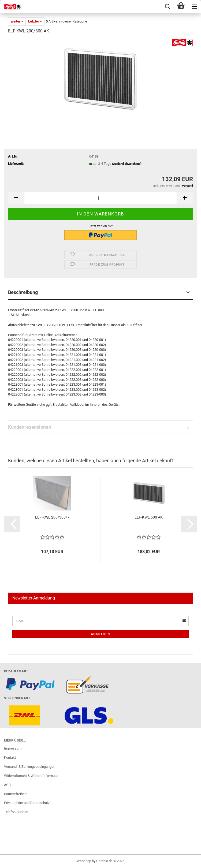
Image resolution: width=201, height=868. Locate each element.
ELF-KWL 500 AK (149, 517)
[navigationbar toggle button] (194, 7)
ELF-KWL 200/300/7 (52, 517)
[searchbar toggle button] (167, 7)
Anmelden (100, 634)
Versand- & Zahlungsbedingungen (30, 767)
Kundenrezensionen (30, 427)
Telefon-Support (16, 812)
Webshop (84, 861)
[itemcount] (100, 198)
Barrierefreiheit (15, 794)
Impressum (13, 748)
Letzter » (35, 21)
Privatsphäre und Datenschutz (27, 803)
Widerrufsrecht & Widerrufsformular (31, 776)
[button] (12, 524)
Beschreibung (23, 292)
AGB (7, 785)
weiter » (17, 21)
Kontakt (10, 757)
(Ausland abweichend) (127, 164)
